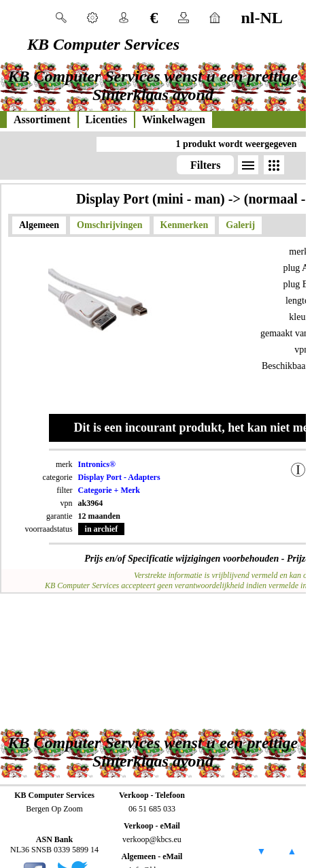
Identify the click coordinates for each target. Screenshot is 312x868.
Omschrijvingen (109, 225)
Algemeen (39, 225)
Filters (205, 165)
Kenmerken (185, 225)
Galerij (240, 225)
